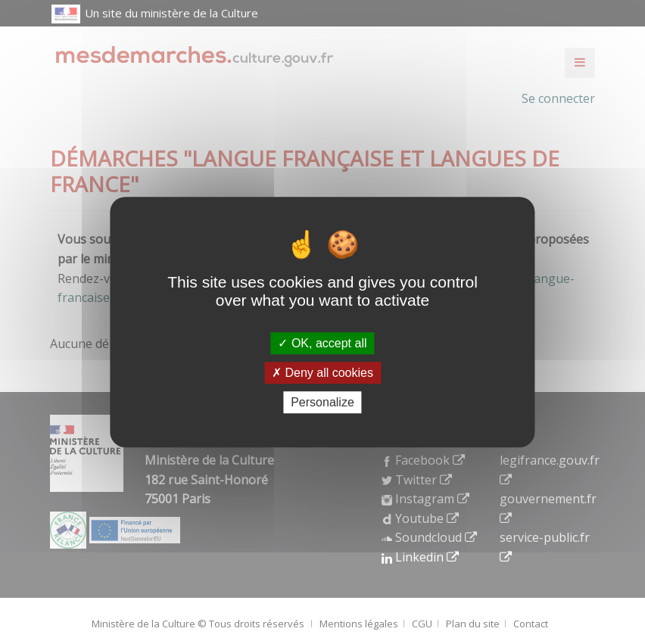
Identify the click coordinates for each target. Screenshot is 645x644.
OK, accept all (322, 343)
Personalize (322, 402)
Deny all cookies (322, 373)
